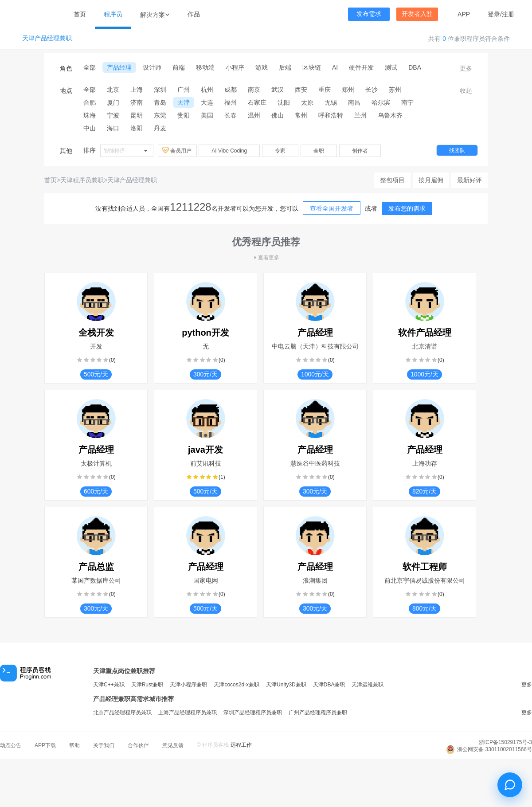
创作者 (360, 151)
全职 (319, 151)
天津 (184, 102)
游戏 (262, 67)
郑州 (348, 90)
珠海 (90, 115)
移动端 (205, 67)
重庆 (325, 90)
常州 (301, 115)
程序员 (113, 14)
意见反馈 (173, 745)
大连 (207, 102)
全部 (90, 67)
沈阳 (284, 102)
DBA (415, 67)
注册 (508, 14)
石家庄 (257, 102)
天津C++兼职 (109, 685)
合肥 (90, 102)
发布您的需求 (407, 208)
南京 (254, 90)
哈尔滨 (381, 102)
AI (335, 67)
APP (464, 14)
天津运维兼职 (368, 685)
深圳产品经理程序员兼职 (253, 713)
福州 (231, 102)
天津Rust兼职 (147, 685)
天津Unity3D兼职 (286, 685)
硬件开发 (361, 67)
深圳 (160, 90)
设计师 (152, 67)
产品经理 (119, 67)
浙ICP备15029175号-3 (505, 742)
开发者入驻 (417, 14)
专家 (280, 151)
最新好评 (469, 180)
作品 (194, 14)
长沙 (372, 90)
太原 (307, 102)
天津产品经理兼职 (47, 38)
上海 (137, 90)
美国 (207, 115)
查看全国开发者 (332, 208)
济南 (137, 102)
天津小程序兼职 (188, 685)
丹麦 (160, 128)
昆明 (137, 115)
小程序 (235, 67)
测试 (391, 67)
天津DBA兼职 (329, 685)
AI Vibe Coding (229, 151)
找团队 (457, 150)
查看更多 (266, 258)
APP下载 (45, 745)
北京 (113, 90)
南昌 (354, 102)
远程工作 (241, 745)
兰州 (360, 115)
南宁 (407, 102)
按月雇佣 (431, 180)
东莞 (160, 115)
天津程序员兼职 (82, 180)
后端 (285, 67)
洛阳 (137, 128)
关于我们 (104, 745)
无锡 (331, 102)
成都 (231, 90)
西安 (301, 90)
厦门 (113, 102)
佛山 (278, 115)
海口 (113, 128)
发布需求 (369, 14)
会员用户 (177, 150)
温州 (254, 115)
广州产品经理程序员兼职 (318, 713)
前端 (179, 67)
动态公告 (11, 745)
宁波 (113, 115)
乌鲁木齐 (390, 115)
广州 (184, 90)
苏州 (395, 90)
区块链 (312, 67)
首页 (80, 14)
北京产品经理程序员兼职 (122, 713)
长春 (231, 115)
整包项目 (392, 180)
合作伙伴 (138, 745)
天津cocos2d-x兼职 (237, 685)
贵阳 (184, 115)
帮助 (74, 745)
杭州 (207, 90)
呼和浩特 (331, 115)
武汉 (278, 90)
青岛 (160, 102)
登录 (494, 14)
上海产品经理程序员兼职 (188, 713)
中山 (90, 128)
